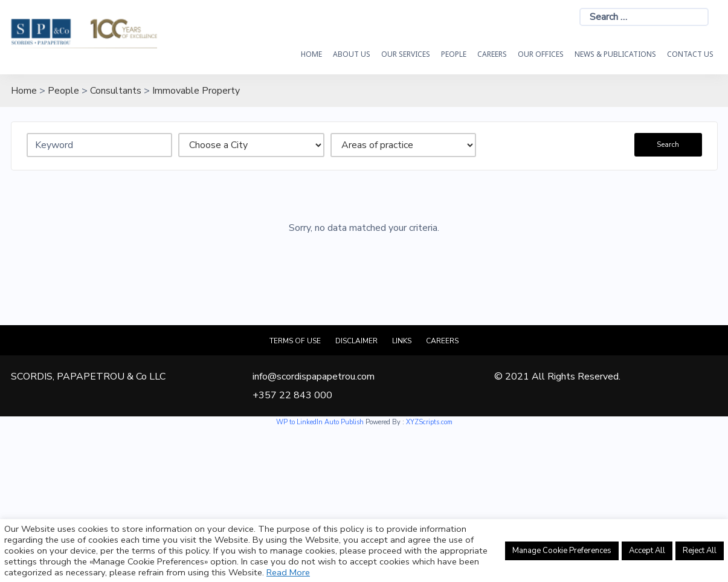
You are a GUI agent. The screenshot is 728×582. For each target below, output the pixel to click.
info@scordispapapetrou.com (314, 377)
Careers (492, 54)
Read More (288, 572)
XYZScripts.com (429, 422)
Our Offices (541, 54)
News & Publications (615, 54)
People (454, 54)
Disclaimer (356, 341)
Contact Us (690, 54)
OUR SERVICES (406, 54)
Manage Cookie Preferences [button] (562, 551)
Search (668, 144)
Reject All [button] (700, 551)
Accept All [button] (647, 551)
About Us (352, 54)
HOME (311, 54)
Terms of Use (295, 341)
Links (402, 341)
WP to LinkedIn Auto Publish (320, 422)
